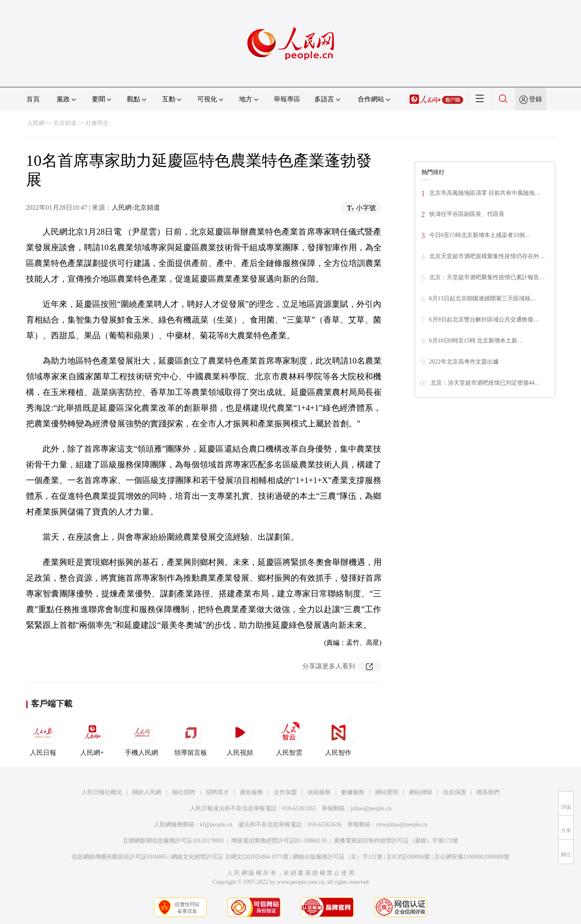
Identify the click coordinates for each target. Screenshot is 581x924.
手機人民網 (141, 737)
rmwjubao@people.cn (402, 825)
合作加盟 (285, 792)
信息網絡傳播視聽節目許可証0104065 (119, 857)
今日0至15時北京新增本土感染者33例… (480, 235)
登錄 (536, 99)
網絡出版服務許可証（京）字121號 (338, 857)
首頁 (33, 99)
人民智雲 (289, 737)
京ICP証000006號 (408, 857)
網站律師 (421, 792)
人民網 (36, 123)
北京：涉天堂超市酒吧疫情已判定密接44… (485, 383)
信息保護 (454, 792)
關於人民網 (147, 792)
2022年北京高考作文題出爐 (464, 362)
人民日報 (43, 737)
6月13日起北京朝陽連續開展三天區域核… (483, 298)
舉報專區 (287, 99)
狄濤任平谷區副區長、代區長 (467, 214)
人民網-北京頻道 (136, 207)
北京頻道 (65, 123)
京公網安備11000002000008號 (472, 857)
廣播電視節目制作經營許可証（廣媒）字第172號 (396, 841)
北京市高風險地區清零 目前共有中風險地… (485, 193)
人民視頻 (240, 737)
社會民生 (97, 123)
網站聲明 (387, 792)
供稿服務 (319, 792)
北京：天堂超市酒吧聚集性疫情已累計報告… (487, 277)
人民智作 (338, 737)
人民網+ (92, 737)
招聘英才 (218, 792)
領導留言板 (191, 737)
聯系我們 (488, 792)
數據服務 (353, 792)
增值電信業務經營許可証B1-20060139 (279, 841)
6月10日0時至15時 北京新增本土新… (476, 341)
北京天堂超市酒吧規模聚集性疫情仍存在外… (487, 256)
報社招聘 (184, 792)
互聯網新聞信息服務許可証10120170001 (173, 841)
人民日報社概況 (102, 792)
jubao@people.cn (371, 808)
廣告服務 (251, 792)
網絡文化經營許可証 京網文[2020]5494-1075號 (230, 857)
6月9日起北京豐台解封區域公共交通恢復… (484, 320)
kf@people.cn (216, 825)
